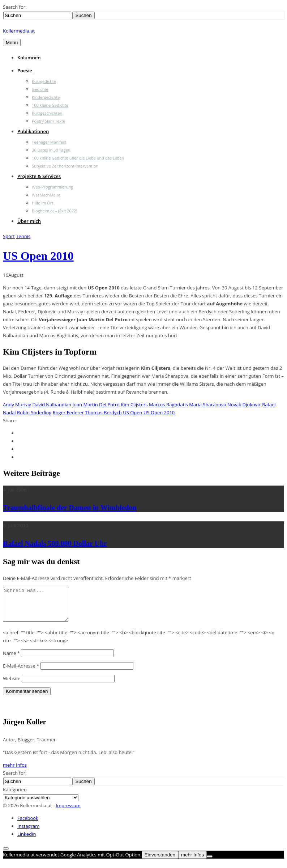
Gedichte (40, 89)
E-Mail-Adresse (21, 672)
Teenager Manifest (49, 142)
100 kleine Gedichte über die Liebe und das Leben (78, 158)
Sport (9, 236)
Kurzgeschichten (47, 113)
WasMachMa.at (46, 195)
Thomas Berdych (103, 412)
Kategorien (15, 796)
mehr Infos (15, 771)
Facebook (28, 825)
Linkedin (27, 841)
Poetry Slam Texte (48, 121)
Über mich (29, 221)
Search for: (15, 7)
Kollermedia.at (19, 31)
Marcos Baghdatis (168, 405)
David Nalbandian (52, 405)
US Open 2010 (38, 256)
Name (11, 660)
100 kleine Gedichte (50, 105)
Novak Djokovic (244, 405)
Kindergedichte (46, 97)
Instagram (28, 833)
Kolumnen (29, 58)
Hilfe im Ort (42, 203)
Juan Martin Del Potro (96, 405)
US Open (132, 412)
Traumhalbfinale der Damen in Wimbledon (70, 508)
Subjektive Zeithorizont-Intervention (65, 166)
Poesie (25, 71)
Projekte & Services (39, 176)
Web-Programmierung (52, 187)
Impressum (68, 812)
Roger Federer (68, 412)
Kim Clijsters (134, 405)
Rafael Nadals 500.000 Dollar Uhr (55, 543)
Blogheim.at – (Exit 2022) (55, 211)
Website (12, 685)
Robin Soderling (34, 412)
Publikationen (33, 131)
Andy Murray (17, 405)
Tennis (23, 236)
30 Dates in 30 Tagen (51, 150)
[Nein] (210, 863)
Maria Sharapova (207, 405)
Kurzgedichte (44, 81)
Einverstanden (160, 861)
